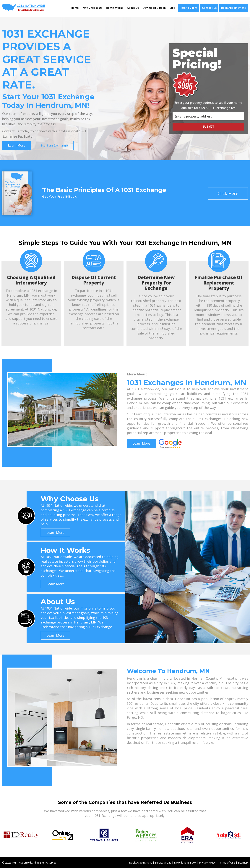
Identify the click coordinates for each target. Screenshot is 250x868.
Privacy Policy (207, 863)
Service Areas (163, 863)
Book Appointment (234, 8)
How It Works (115, 8)
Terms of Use (227, 863)
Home (75, 8)
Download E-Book (154, 8)
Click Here (228, 193)
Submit (208, 127)
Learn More (17, 145)
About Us (133, 8)
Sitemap (243, 863)
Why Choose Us (92, 8)
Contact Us (209, 8)
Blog (172, 8)
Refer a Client (189, 8)
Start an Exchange (54, 145)
